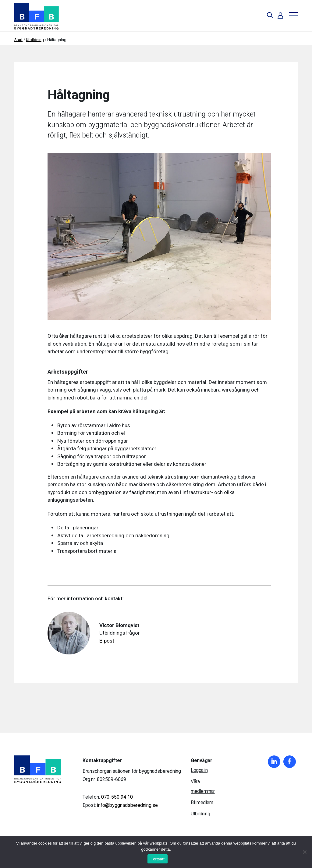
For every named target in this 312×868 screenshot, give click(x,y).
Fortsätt (158, 859)
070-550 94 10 (117, 797)
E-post (107, 641)
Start (18, 40)
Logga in (199, 770)
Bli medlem (202, 803)
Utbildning (35, 40)
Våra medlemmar (203, 786)
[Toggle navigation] (291, 15)
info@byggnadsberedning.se (128, 805)
